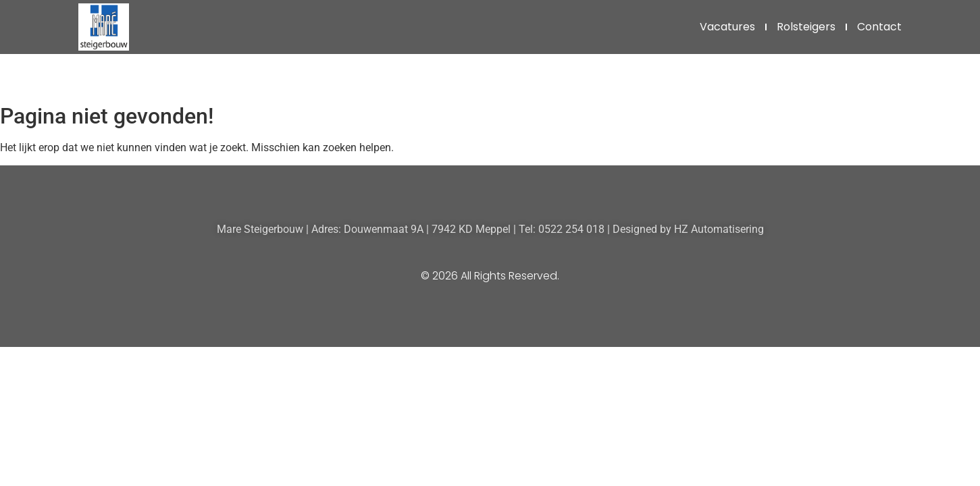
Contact (879, 27)
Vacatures (727, 27)
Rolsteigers (806, 27)
